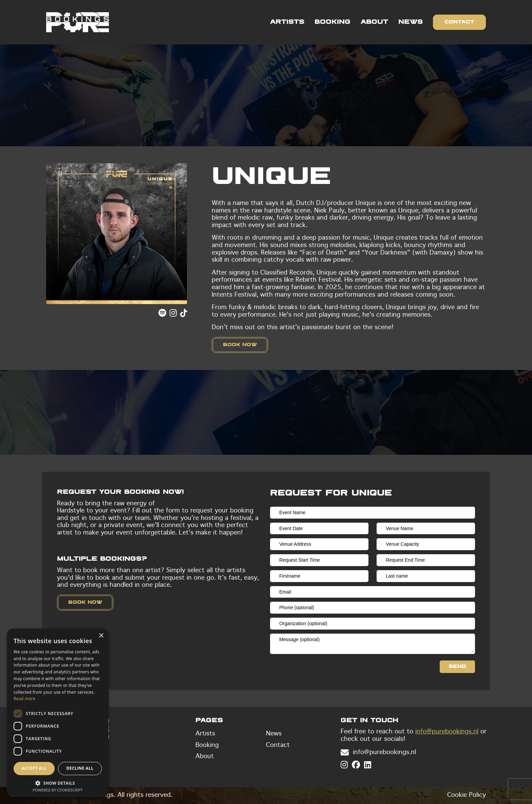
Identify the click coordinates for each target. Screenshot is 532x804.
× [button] (101, 636)
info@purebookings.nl (447, 732)
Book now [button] (240, 345)
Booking (332, 22)
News (411, 22)
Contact (459, 22)
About (374, 22)
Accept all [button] (34, 768)
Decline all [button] (80, 768)
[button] (58, 783)
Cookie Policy (467, 795)
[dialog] (58, 713)
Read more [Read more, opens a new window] (24, 699)
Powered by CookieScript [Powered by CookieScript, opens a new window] (58, 790)
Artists (287, 22)
